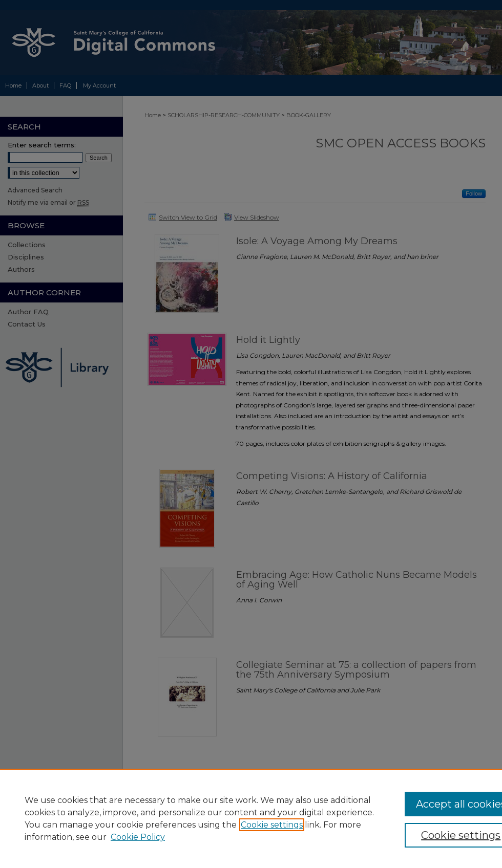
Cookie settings (272, 825)
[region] (251, 818)
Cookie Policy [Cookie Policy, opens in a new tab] (138, 837)
